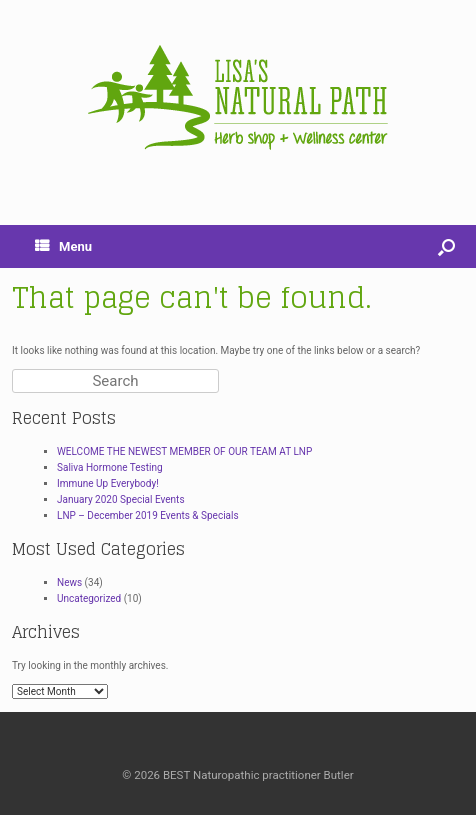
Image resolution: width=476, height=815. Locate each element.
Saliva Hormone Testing (110, 467)
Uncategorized (89, 598)
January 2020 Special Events (121, 499)
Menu (63, 246)
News (69, 582)
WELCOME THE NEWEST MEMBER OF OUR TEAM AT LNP (184, 451)
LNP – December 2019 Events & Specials (148, 515)
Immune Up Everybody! (108, 483)
